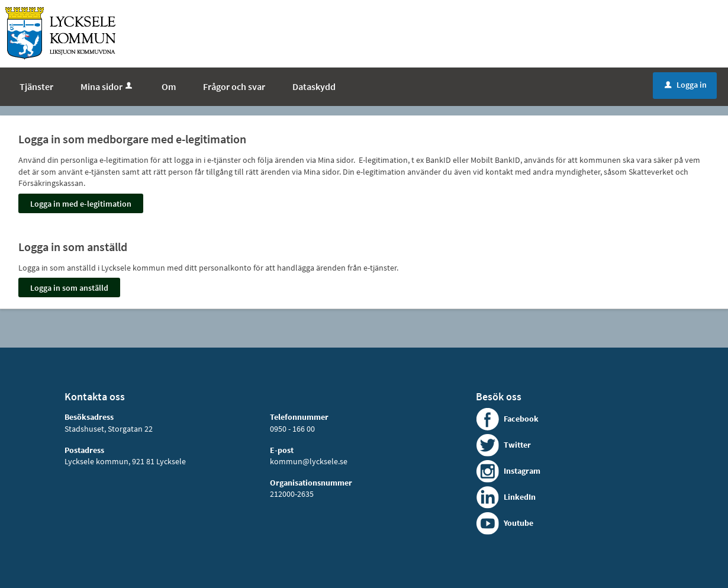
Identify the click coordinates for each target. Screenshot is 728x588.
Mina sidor (107, 86)
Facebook (521, 419)
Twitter (517, 445)
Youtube (518, 523)
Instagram (522, 471)
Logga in (686, 85)
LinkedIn (520, 497)
